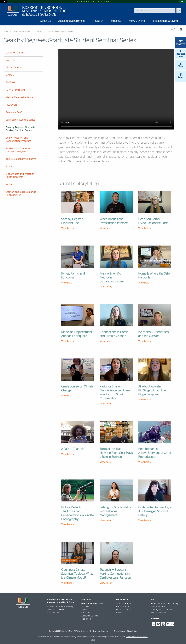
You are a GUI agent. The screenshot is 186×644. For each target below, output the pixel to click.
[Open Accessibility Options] (4, 2)
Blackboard (86, 619)
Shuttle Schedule (158, 613)
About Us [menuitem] (45, 21)
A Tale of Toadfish (73, 449)
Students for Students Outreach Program (18, 150)
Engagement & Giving (22, 31)
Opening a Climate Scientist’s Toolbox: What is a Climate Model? (77, 574)
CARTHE (10, 60)
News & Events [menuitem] (137, 21)
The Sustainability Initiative (21, 159)
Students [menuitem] (116, 21)
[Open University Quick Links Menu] (182, 2)
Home (6, 31)
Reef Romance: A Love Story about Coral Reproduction (154, 453)
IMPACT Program (15, 90)
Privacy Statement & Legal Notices (126, 631)
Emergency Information (101, 631)
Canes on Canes (15, 53)
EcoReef (10, 82)
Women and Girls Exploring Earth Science (21, 194)
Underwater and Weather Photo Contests (20, 176)
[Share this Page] (180, 30)
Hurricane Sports (124, 610)
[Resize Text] (173, 30)
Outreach (39, 31)
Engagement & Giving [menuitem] (165, 21)
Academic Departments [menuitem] (72, 21)
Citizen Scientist (15, 68)
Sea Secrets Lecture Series (21, 120)
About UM (86, 607)
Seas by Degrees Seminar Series (60, 32)
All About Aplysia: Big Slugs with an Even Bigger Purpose (153, 390)
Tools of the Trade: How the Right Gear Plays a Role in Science (116, 453)
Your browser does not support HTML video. (116, 89)
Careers (120, 613)
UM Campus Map (159, 607)
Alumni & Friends (124, 604)
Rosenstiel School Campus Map (165, 604)
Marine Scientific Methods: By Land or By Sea (112, 278)
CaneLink (86, 613)
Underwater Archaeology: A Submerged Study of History (155, 511)
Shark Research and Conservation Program (18, 139)
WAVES (10, 185)
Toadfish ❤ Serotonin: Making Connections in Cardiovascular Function (115, 574)
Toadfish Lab (13, 167)
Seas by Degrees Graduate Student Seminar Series (21, 129)
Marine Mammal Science (19, 97)
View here (67, 228)
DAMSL (10, 75)
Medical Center (123, 607)
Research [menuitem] (98, 21)
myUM (84, 610)
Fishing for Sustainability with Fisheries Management (115, 511)
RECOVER (11, 105)
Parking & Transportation (162, 610)
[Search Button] (179, 11)
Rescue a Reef (14, 112)
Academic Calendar (90, 616)
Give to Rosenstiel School (92, 604)
